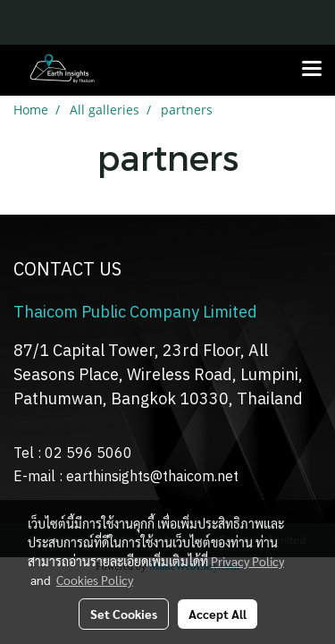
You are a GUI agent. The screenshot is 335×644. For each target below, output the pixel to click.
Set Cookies (124, 614)
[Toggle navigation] (312, 70)
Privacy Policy (247, 561)
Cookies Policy (95, 580)
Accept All (218, 614)
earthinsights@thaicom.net (152, 477)
